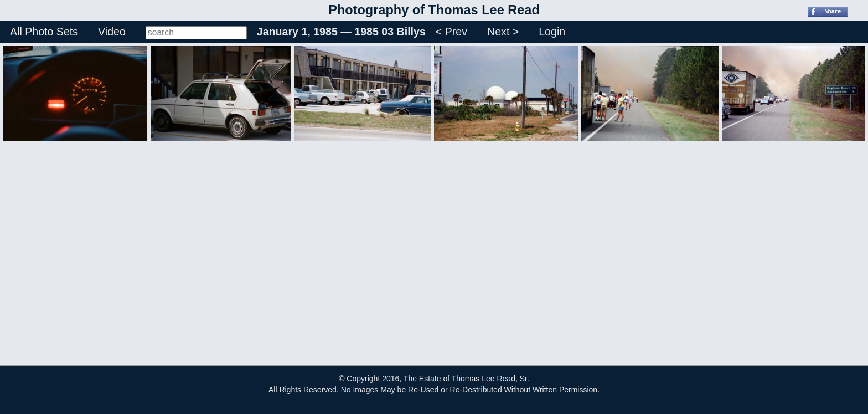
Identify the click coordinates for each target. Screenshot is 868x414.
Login (552, 32)
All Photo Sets (44, 32)
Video (112, 32)
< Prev (451, 32)
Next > (503, 32)
